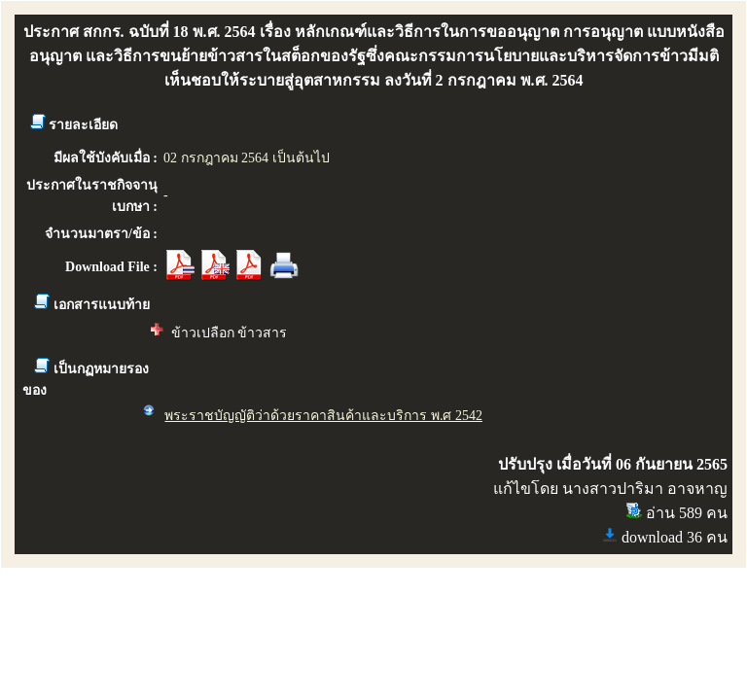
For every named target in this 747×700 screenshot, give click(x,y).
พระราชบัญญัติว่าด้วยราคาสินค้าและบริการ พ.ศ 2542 (323, 416)
